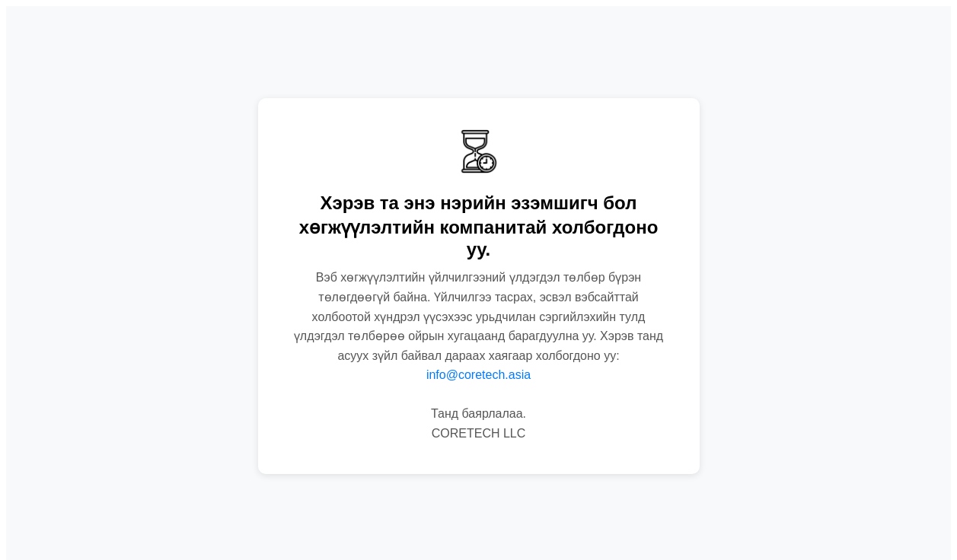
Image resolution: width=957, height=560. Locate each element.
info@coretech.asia (478, 375)
